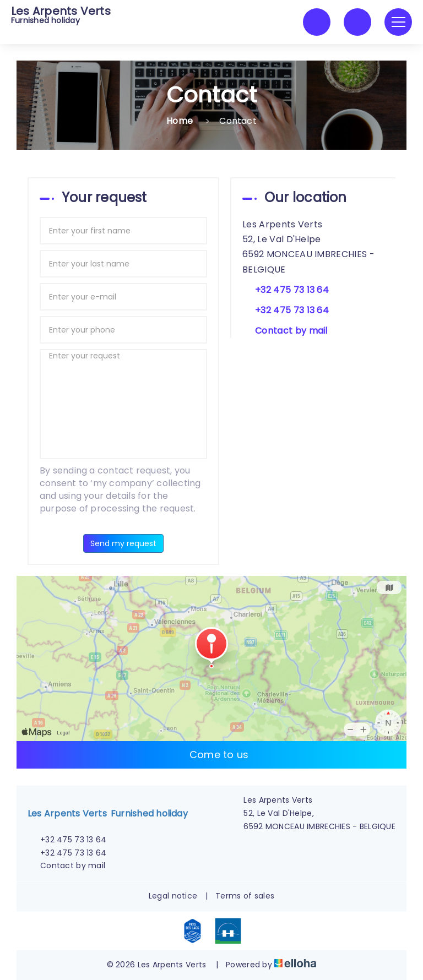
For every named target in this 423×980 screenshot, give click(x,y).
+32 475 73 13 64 (67, 840)
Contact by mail (291, 331)
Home (180, 121)
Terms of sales (245, 896)
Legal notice (173, 896)
